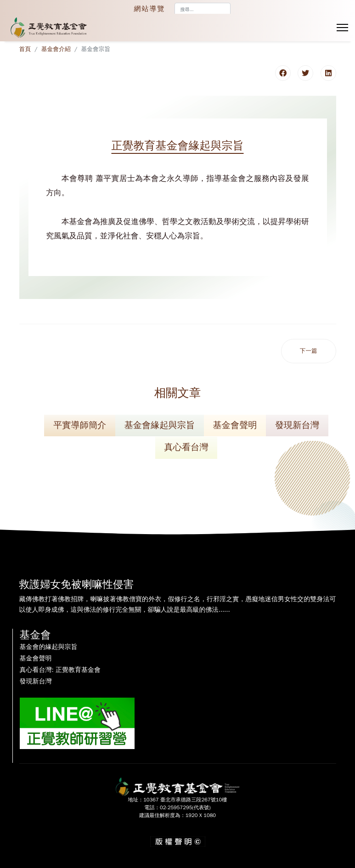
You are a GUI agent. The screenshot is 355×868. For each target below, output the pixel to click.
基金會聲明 (235, 425)
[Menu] (342, 28)
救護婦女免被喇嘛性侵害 (77, 584)
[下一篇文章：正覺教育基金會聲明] (309, 351)
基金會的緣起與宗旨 (49, 647)
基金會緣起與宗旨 (160, 425)
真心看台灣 (186, 447)
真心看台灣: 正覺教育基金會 (60, 670)
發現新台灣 (297, 425)
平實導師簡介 (80, 425)
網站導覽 (150, 9)
